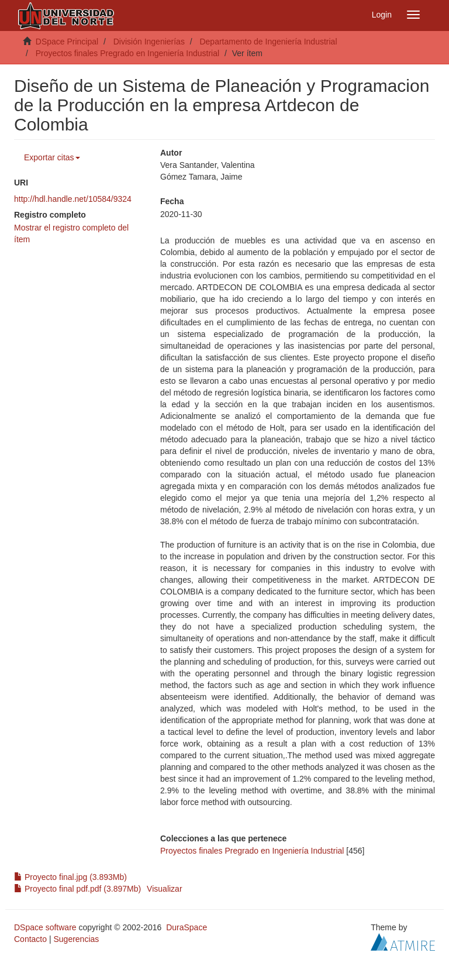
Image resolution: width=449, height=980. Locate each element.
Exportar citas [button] (52, 157)
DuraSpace (186, 927)
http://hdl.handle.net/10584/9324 (73, 199)
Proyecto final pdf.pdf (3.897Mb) (77, 889)
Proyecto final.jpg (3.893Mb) (70, 877)
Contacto (30, 939)
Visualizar (164, 889)
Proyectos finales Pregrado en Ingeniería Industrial (127, 53)
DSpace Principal (67, 42)
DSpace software (45, 927)
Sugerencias (76, 939)
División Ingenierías (149, 42)
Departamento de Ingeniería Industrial (268, 42)
